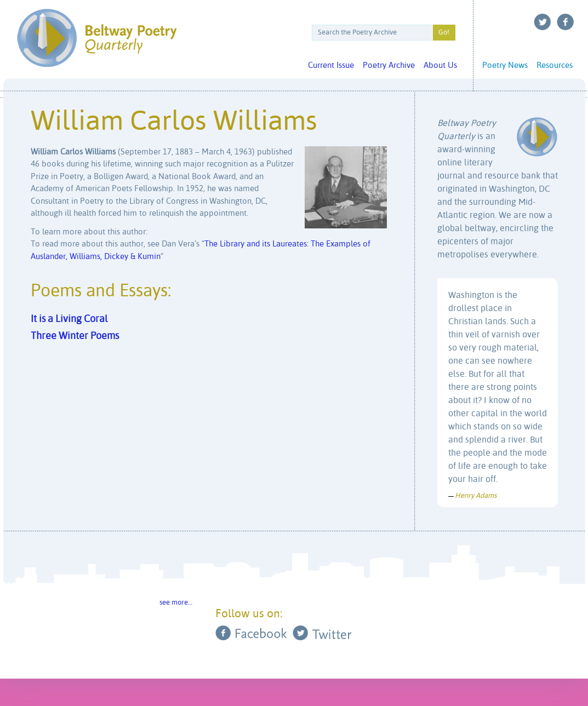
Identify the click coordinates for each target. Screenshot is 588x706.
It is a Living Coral (69, 319)
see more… (176, 603)
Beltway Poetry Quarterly (97, 38)
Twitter (543, 22)
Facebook (566, 22)
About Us (440, 65)
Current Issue (331, 65)
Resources (555, 65)
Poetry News (505, 65)
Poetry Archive (389, 65)
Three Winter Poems (75, 336)
